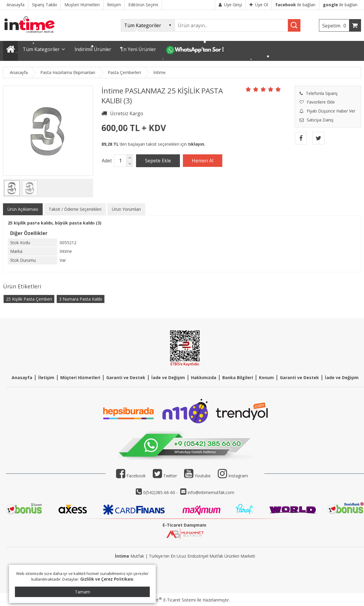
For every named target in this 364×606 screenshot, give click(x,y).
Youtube (197, 476)
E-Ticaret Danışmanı (184, 525)
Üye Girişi (230, 5)
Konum (266, 377)
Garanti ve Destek (126, 377)
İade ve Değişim (168, 377)
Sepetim (336, 26)
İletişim (46, 377)
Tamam (82, 592)
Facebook (131, 476)
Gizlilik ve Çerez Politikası (107, 579)
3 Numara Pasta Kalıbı (81, 299)
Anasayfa (22, 377)
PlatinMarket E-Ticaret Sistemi (165, 600)
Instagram (238, 476)
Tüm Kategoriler (41, 49)
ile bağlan (295, 5)
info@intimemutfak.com (211, 492)
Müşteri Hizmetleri (80, 377)
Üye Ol (259, 5)
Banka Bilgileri (238, 377)
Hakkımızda (204, 377)
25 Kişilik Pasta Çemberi (29, 299)
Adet (107, 161)
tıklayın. (197, 144)
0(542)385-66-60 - (161, 492)
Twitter (165, 476)
